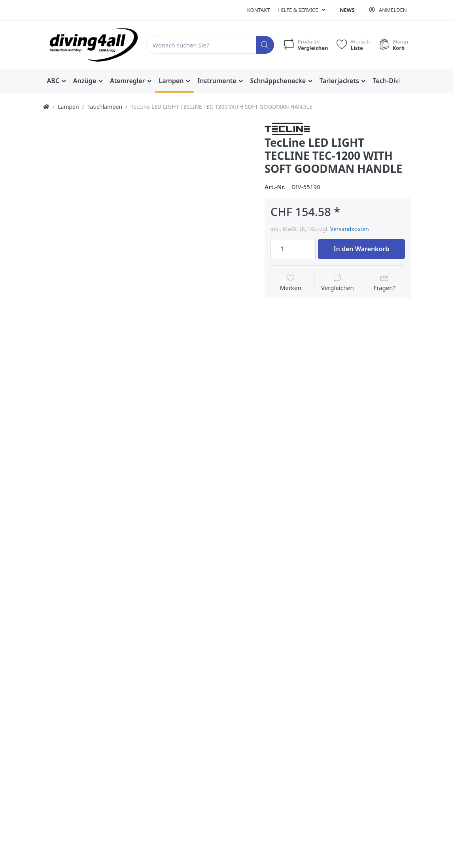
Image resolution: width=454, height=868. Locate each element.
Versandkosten (350, 229)
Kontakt (259, 10)
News (347, 10)
